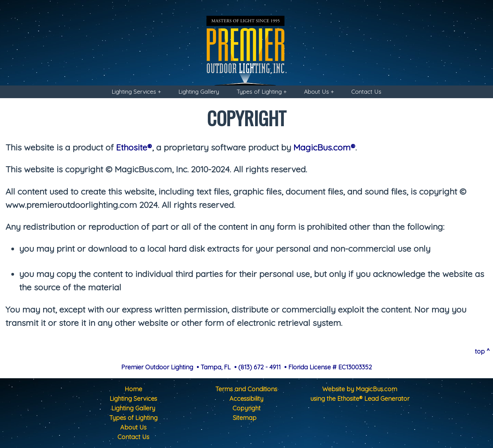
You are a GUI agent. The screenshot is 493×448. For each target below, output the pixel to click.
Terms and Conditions (246, 389)
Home (133, 389)
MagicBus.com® (324, 147)
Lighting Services (133, 399)
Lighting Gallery (199, 91)
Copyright (246, 408)
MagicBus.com (376, 389)
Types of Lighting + (262, 91)
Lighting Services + (136, 91)
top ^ (482, 351)
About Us (133, 427)
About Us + (319, 91)
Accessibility (246, 399)
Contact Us (366, 91)
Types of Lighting (133, 418)
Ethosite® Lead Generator (373, 399)
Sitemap (245, 418)
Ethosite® (134, 147)
